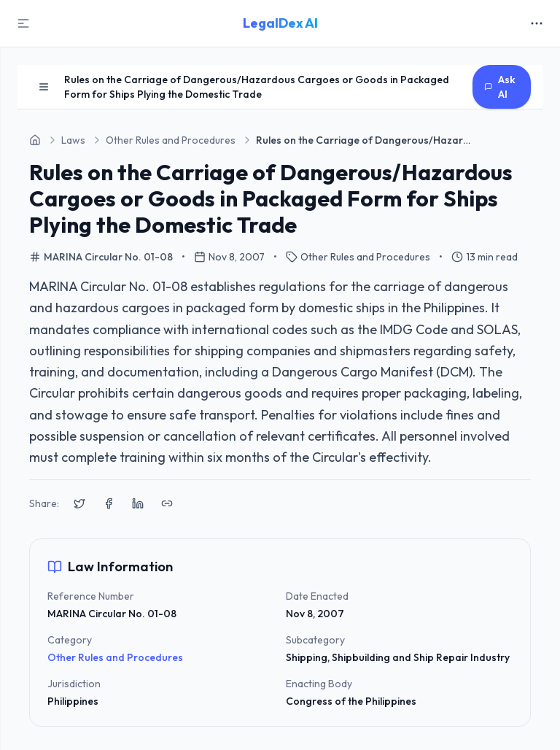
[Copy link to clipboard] (167, 503)
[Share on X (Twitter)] (79, 503)
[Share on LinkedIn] (138, 503)
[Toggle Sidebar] (23, 23)
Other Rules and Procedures (115, 657)
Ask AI (500, 87)
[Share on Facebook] (109, 503)
